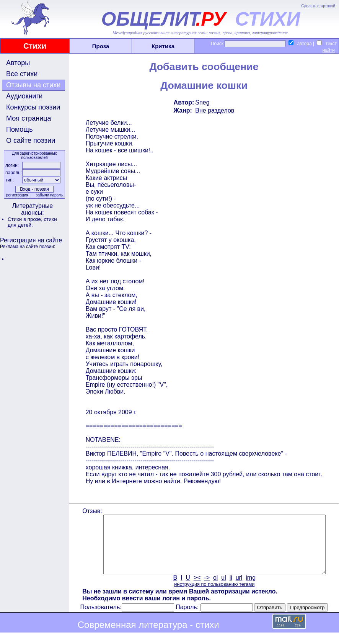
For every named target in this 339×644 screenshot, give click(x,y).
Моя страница (29, 118)
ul (223, 589)
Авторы (18, 63)
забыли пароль (49, 195)
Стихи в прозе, (26, 219)
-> (206, 589)
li (230, 589)
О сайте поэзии (31, 141)
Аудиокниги (24, 96)
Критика (163, 46)
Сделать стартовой (318, 6)
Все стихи (22, 74)
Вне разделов (214, 110)
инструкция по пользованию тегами (214, 596)
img (250, 589)
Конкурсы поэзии (33, 107)
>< (196, 589)
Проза (101, 46)
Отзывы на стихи (33, 85)
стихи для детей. (32, 222)
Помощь (20, 129)
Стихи (35, 46)
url (238, 589)
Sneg (202, 102)
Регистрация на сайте (31, 240)
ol (215, 589)
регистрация (16, 195)
